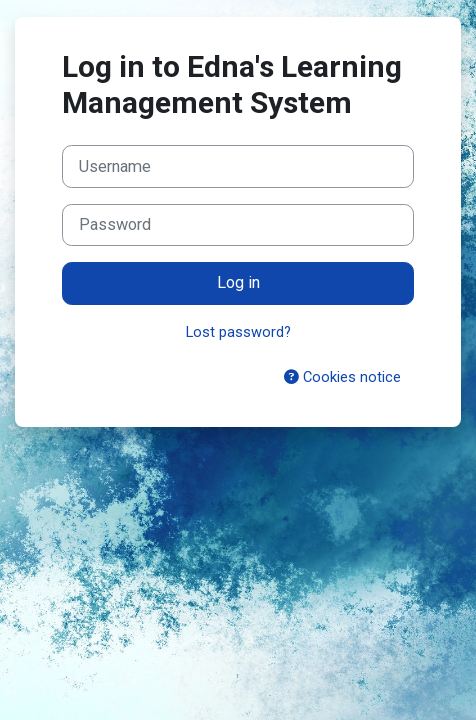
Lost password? (238, 332)
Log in (238, 282)
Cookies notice (342, 377)
